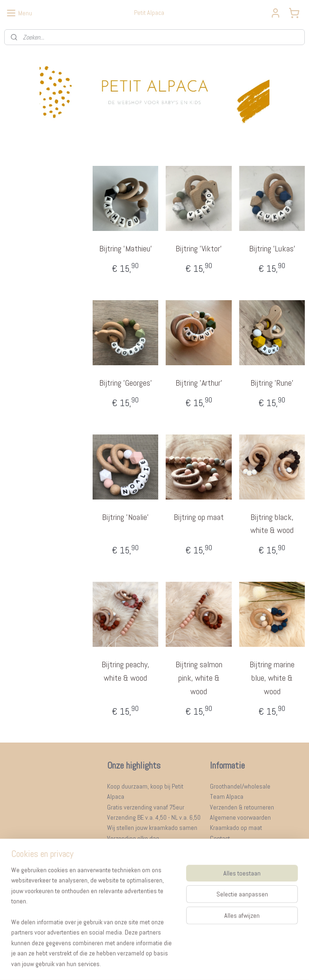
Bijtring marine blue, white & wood (272, 678)
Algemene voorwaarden (240, 817)
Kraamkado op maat (236, 828)
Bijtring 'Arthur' (198, 383)
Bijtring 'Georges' (125, 383)
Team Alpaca (227, 796)
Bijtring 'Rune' (272, 383)
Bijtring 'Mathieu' (125, 248)
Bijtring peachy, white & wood (125, 671)
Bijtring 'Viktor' (199, 248)
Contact (220, 838)
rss (142, 963)
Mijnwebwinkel (241, 963)
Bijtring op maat (199, 517)
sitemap (125, 963)
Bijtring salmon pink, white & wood (198, 678)
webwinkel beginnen (172, 963)
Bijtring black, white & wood (272, 524)
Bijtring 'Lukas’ (272, 248)
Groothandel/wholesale (240, 786)
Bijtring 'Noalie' (125, 517)
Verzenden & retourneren (242, 807)
